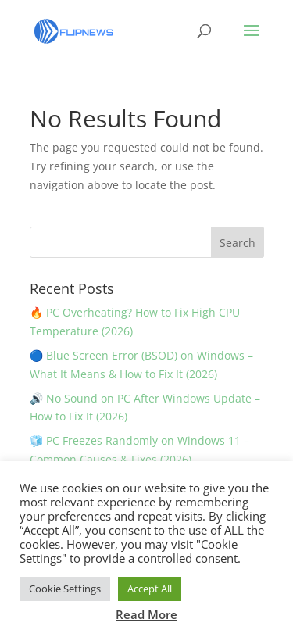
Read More (146, 614)
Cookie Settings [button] (65, 589)
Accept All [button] (150, 589)
